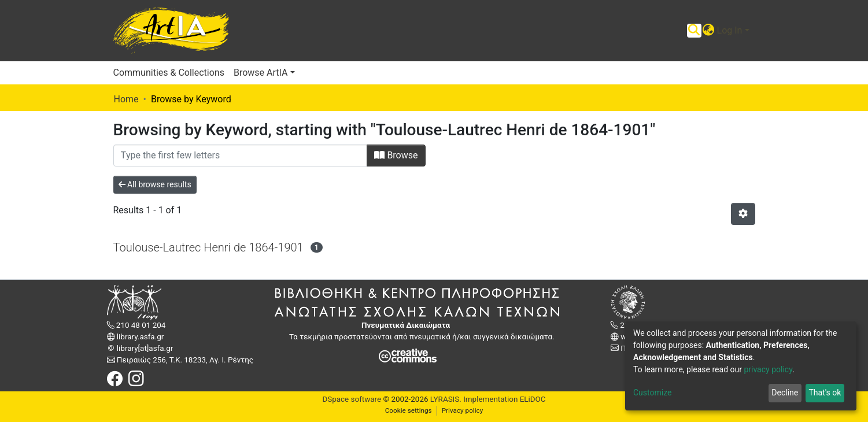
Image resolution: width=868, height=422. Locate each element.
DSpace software (352, 399)
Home (126, 99)
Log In (730, 30)
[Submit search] (694, 31)
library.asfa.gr (140, 337)
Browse (396, 155)
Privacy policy (463, 410)
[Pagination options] (743, 214)
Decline (785, 393)
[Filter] (241, 156)
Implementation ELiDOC (504, 399)
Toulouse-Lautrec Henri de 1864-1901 (208, 247)
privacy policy (768, 369)
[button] (709, 31)
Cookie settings (409, 410)
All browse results (155, 184)
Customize (652, 393)
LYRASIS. (446, 399)
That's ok (825, 393)
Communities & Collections (169, 73)
